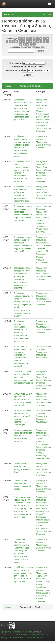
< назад (8, 86)
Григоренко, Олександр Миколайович (42, 103)
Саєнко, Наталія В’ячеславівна (43, 111)
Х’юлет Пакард (18, 637)
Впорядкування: (19, 67)
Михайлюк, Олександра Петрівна (42, 179)
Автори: (39, 70)
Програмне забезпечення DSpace (16, 632)
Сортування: (16, 63)
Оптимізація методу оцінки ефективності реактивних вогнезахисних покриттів (23, 436)
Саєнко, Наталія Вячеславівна (42, 441)
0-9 (20, 39)
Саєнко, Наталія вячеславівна (42, 223)
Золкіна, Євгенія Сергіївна (41, 599)
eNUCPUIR (9, 15)
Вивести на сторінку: (17, 70)
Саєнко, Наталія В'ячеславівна (42, 260)
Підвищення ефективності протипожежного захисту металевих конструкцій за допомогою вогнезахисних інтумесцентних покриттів (22, 551)
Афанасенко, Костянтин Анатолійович (43, 508)
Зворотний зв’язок (35, 637)
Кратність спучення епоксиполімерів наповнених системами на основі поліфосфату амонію (23, 377)
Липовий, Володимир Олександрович (43, 456)
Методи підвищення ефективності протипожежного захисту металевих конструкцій (23, 400)
